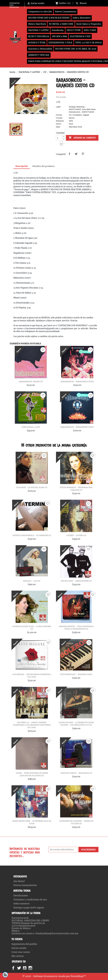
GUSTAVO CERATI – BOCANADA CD (76, 773)
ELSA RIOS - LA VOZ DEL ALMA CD (32, 487)
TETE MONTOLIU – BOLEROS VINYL (76, 674)
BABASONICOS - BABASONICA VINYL (77, 382)
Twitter (20, 968)
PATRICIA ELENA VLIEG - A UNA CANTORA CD (32, 628)
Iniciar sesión (19, 948)
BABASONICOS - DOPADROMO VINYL (77, 427)
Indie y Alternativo (82, 18)
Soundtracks (58, 30)
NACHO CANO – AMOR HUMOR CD (76, 581)
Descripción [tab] (22, 166)
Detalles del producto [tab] (43, 166)
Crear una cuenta (21, 952)
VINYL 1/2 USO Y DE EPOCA (88, 43)
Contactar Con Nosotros (15, 5)
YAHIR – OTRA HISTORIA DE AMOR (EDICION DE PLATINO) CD (32, 774)
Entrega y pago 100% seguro (29, 908)
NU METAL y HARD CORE (61, 24)
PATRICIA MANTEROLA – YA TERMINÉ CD (32, 535)
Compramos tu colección (40, 12)
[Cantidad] (59, 138)
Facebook (16, 968)
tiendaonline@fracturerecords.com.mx (57, 933)
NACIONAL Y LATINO (38, 30)
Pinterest (83, 154)
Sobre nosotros (21, 904)
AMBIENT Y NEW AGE (39, 55)
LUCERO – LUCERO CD (76, 535)
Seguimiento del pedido (24, 944)
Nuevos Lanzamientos (66, 12)
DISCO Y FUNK (74, 30)
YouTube (27, 968)
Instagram (33, 968)
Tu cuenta (17, 939)
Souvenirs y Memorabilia (40, 49)
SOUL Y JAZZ (90, 30)
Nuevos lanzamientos (25, 885)
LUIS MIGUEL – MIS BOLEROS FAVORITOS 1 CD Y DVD (32, 676)
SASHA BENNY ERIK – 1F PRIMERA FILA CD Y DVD (32, 822)
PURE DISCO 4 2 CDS (31, 427)
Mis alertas (18, 956)
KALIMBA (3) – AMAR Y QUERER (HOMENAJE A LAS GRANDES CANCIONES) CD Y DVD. (32, 725)
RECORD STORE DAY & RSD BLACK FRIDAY (49, 18)
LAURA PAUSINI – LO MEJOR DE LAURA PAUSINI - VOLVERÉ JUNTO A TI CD (76, 724)
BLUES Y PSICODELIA (39, 36)
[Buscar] (87, 3)
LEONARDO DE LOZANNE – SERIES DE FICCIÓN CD (76, 822)
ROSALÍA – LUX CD (32, 581)
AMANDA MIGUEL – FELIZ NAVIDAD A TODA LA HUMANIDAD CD (76, 628)
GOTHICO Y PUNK (37, 43)
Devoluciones (21, 896)
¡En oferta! (19, 881)
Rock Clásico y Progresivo (89, 24)
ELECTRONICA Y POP (80, 36)
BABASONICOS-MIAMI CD (31, 382)
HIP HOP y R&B (59, 36)
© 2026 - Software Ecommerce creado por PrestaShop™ (54, 976)
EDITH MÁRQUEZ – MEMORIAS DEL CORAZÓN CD (76, 489)
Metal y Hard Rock (37, 24)
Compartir (69, 154)
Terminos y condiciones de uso (30, 900)
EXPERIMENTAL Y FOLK (60, 43)
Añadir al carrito (82, 138)
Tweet (76, 154)
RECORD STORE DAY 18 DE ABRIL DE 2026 (76, 49)
